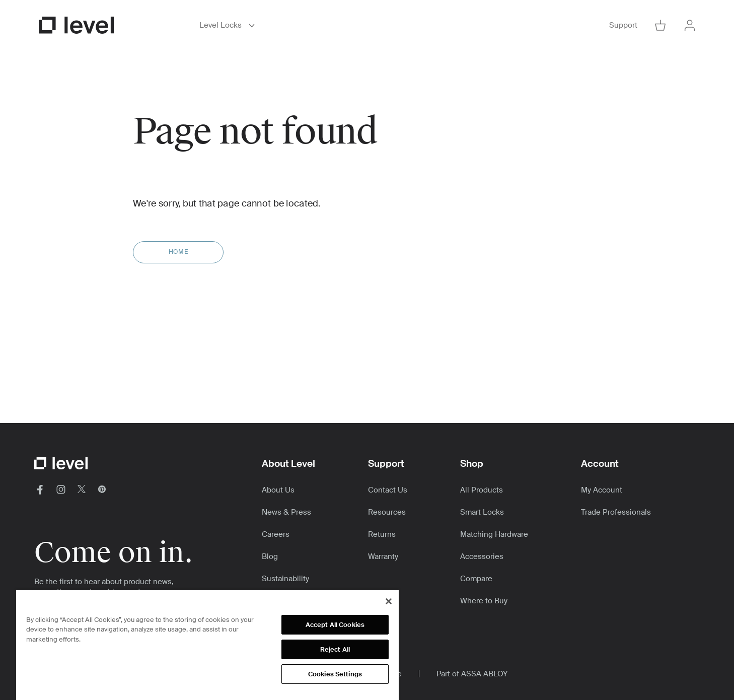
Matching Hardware (494, 534)
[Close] (389, 601)
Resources (387, 512)
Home (178, 252)
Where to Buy (484, 601)
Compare (476, 579)
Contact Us (388, 490)
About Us (278, 490)
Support (623, 25)
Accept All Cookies (335, 625)
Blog (270, 556)
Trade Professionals (616, 512)
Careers (276, 534)
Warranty (383, 556)
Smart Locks (482, 512)
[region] (207, 645)
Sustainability (285, 579)
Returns (382, 534)
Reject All (335, 649)
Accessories (482, 556)
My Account (602, 490)
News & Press (286, 512)
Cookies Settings (335, 674)
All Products (482, 490)
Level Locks (229, 25)
